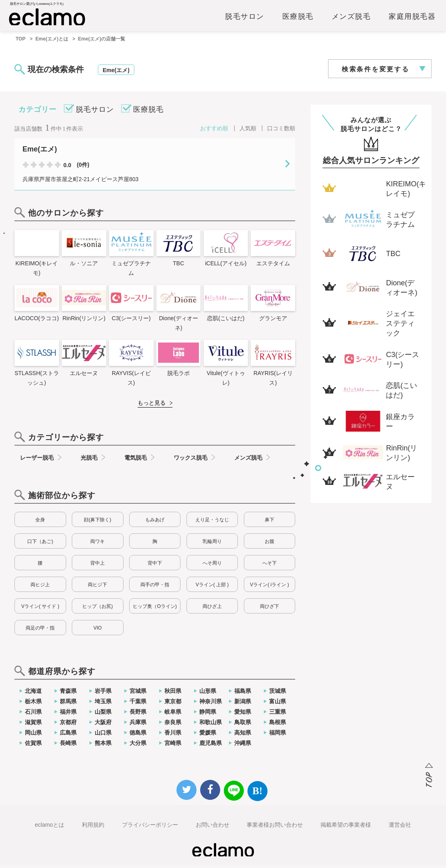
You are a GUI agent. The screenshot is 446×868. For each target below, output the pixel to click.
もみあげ (155, 523)
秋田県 (173, 694)
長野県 (138, 715)
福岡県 (278, 735)
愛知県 (243, 715)
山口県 (103, 735)
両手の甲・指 (155, 587)
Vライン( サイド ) (40, 609)
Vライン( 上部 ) (212, 587)
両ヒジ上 (40, 587)
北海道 (33, 694)
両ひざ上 (212, 609)
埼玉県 (103, 704)
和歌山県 (211, 725)
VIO (98, 631)
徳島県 (138, 735)
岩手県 (103, 694)
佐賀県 (33, 746)
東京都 (173, 704)
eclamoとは (50, 828)
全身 (40, 523)
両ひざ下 (270, 609)
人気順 (248, 131)
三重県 (278, 715)
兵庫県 (138, 725)
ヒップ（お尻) (97, 609)
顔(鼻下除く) (97, 523)
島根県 (278, 725)
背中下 (155, 566)
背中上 (97, 566)
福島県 (243, 694)
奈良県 (173, 725)
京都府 (68, 725)
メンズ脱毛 (351, 19)
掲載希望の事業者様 (346, 828)
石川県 (33, 715)
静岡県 (208, 715)
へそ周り (212, 566)
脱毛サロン (245, 19)
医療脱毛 (298, 19)
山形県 (208, 694)
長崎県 (68, 746)
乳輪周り (212, 544)
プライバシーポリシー (150, 828)
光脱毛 (89, 460)
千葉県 (138, 704)
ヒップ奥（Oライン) (155, 609)
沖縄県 (243, 746)
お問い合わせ (213, 828)
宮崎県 (173, 746)
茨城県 (278, 694)
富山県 (278, 704)
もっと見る (152, 406)
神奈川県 (211, 704)
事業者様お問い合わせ (275, 828)
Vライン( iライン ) (269, 587)
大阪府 (103, 725)
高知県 (243, 735)
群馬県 (68, 704)
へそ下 (270, 566)
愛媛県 (208, 735)
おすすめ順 (214, 131)
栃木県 (33, 704)
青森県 (68, 694)
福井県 (68, 715)
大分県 (138, 746)
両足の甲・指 (40, 631)
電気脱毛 (136, 460)
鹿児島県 (211, 746)
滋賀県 (33, 725)
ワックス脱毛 (191, 460)
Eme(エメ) (116, 73)
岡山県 (33, 735)
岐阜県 (173, 715)
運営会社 (400, 828)
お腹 (270, 544)
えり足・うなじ (212, 523)
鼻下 (270, 523)
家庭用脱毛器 (412, 19)
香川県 (173, 735)
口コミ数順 (281, 131)
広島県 (68, 735)
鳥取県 (243, 725)
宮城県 (138, 694)
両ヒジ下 (97, 587)
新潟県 (243, 704)
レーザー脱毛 (37, 460)
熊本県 (103, 746)
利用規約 (93, 828)
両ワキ (97, 544)
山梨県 (103, 715)
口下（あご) (40, 544)
